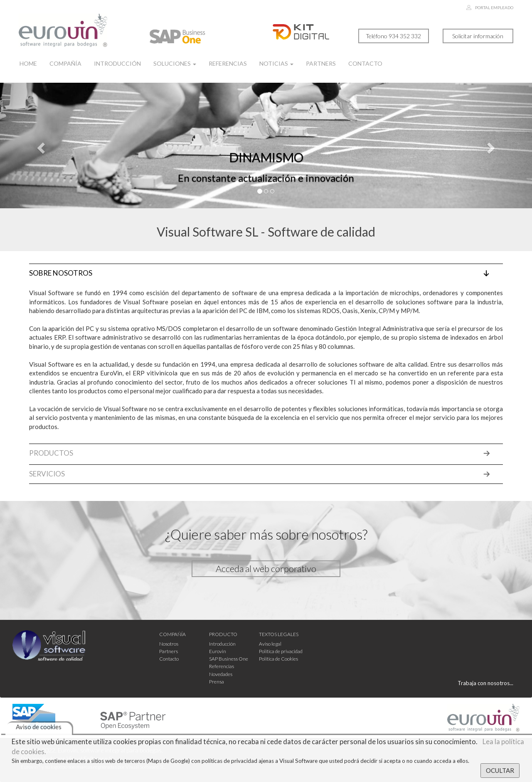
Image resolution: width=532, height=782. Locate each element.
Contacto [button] (169, 659)
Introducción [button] (222, 644)
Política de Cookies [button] (278, 659)
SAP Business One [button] (229, 659)
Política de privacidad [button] (281, 651)
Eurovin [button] (218, 651)
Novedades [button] (221, 674)
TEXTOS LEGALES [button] (279, 634)
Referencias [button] (222, 666)
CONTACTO (365, 63)
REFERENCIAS (228, 63)
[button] (40, 146)
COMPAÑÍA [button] (172, 634)
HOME (28, 63)
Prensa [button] (217, 682)
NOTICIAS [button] (276, 63)
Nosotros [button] (169, 644)
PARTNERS (321, 63)
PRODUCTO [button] (223, 634)
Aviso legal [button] (270, 644)
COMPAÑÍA (65, 63)
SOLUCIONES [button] (175, 63)
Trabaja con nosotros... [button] (485, 683)
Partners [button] (169, 651)
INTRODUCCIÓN (117, 63)
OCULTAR (500, 770)
